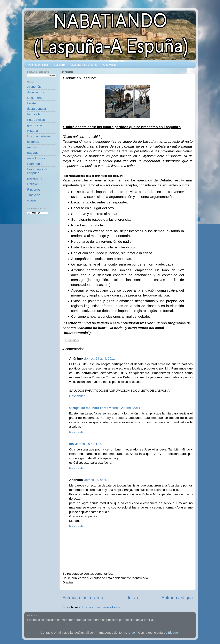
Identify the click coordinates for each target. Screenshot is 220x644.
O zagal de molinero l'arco (89, 408)
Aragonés (34, 87)
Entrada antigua (177, 598)
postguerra (35, 178)
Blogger (173, 633)
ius (71, 444)
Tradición (34, 195)
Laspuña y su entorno (84, 65)
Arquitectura (36, 92)
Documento (35, 98)
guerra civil (35, 125)
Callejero (59, 65)
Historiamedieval (39, 136)
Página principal (38, 65)
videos (32, 200)
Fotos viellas (36, 120)
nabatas (33, 153)
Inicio (133, 598)
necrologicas (36, 158)
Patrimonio (35, 164)
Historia (33, 131)
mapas (32, 147)
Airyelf (132, 633)
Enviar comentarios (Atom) (101, 607)
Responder (77, 396)
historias (33, 142)
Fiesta (31, 103)
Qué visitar (110, 65)
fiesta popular (37, 109)
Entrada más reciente (83, 598)
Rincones (34, 190)
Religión (33, 184)
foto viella (34, 114)
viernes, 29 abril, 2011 (99, 359)
